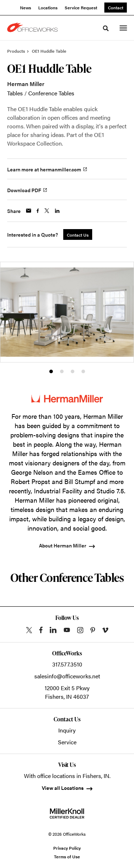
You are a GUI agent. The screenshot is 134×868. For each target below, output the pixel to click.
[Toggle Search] (106, 28)
